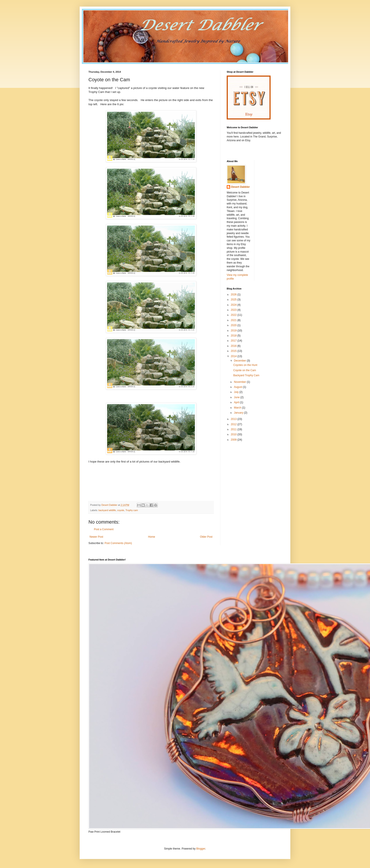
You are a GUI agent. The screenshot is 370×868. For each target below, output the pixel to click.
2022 (234, 315)
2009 (234, 440)
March (238, 408)
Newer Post (96, 537)
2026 (234, 295)
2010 (234, 434)
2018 (234, 336)
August (238, 387)
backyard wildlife (107, 510)
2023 (234, 310)
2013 (234, 419)
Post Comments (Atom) (118, 543)
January (239, 413)
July (237, 392)
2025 (234, 300)
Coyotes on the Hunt (245, 365)
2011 (234, 429)
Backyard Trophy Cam (246, 375)
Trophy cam (132, 510)
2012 (234, 424)
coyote (121, 510)
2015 (234, 351)
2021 (234, 320)
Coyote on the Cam (245, 370)
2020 (234, 325)
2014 (234, 356)
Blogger (201, 849)
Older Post (206, 537)
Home (152, 537)
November (240, 382)
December (240, 361)
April (237, 402)
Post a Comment (104, 529)
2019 (234, 331)
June (237, 397)
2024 (234, 305)
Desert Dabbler (240, 187)
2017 (234, 341)
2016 (234, 346)
